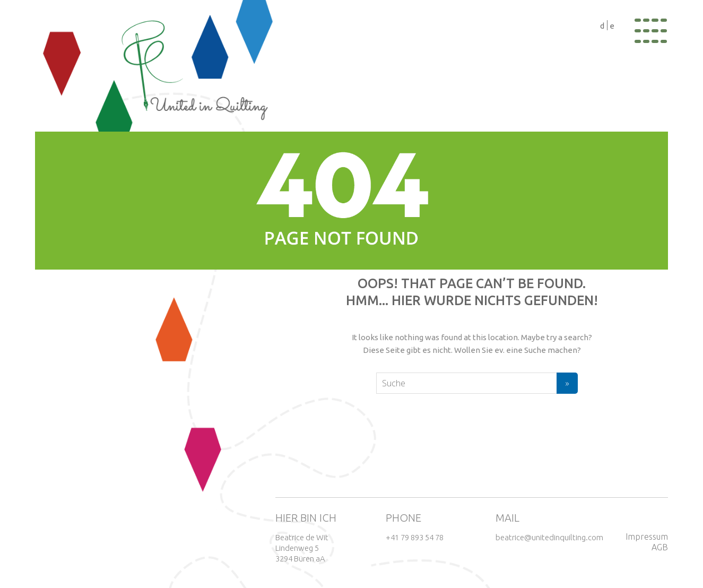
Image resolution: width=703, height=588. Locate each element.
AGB (660, 547)
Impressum (647, 537)
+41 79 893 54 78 (415, 537)
